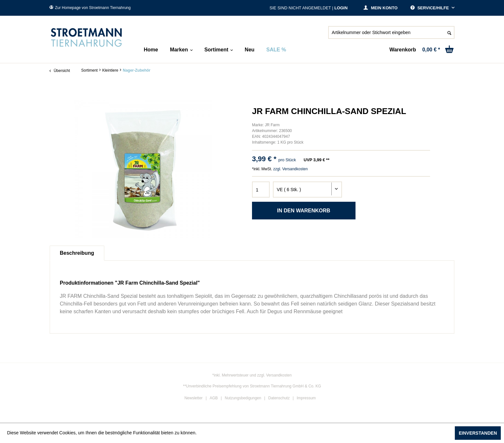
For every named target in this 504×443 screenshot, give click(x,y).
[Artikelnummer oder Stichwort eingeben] (391, 32)
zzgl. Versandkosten (290, 169)
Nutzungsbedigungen (243, 398)
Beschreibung (77, 253)
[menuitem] (391, 35)
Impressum (306, 398)
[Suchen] (449, 32)
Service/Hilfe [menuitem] (430, 8)
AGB (214, 398)
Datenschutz (279, 398)
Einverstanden (478, 433)
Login (341, 8)
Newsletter (194, 398)
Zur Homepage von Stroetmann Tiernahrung (90, 8)
